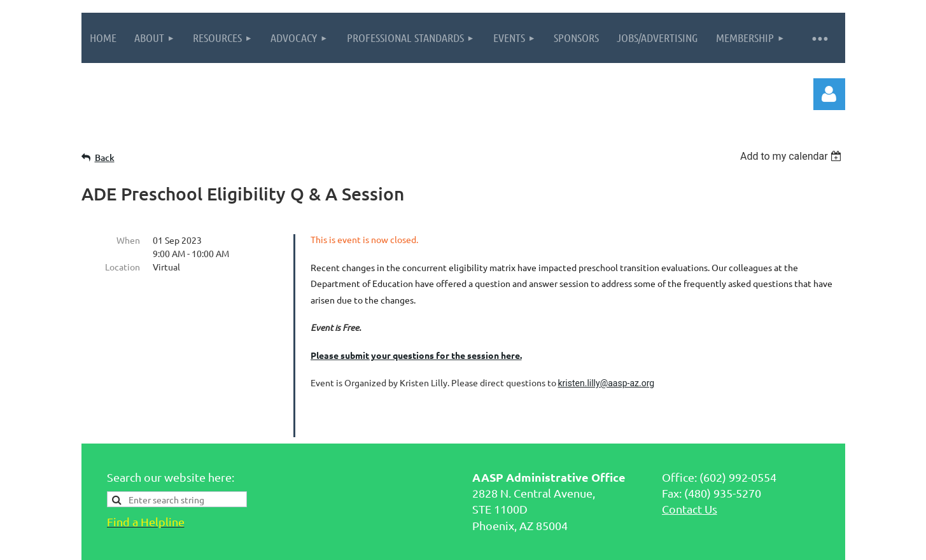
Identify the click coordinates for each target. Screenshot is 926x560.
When (128, 240)
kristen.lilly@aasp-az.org (607, 383)
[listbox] (793, 156)
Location (123, 267)
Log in (829, 94)
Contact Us (690, 465)
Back (105, 157)
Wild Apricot (693, 544)
